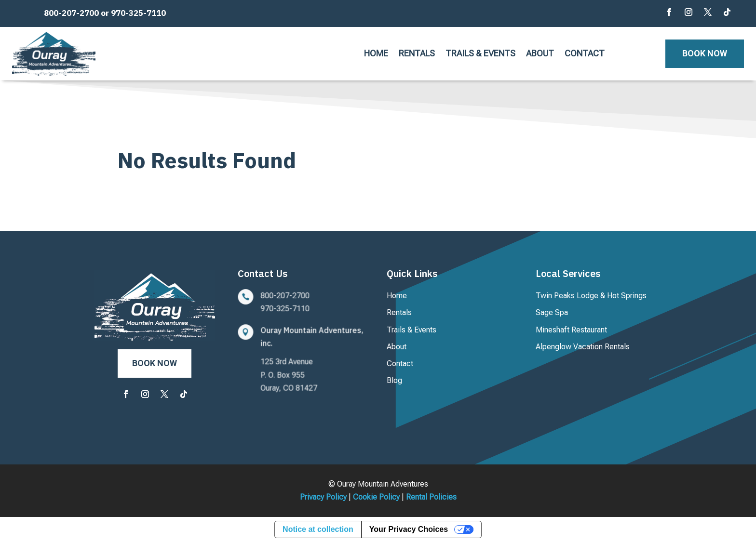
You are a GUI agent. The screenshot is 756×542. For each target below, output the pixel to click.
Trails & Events (480, 54)
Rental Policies (431, 497)
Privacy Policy (323, 497)
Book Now (705, 53)
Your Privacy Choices (409, 529)
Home (376, 54)
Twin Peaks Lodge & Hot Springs (591, 296)
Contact (585, 54)
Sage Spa (552, 312)
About (540, 54)
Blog (394, 380)
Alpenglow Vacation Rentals (583, 347)
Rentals (417, 54)
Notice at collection (318, 529)
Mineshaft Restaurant (571, 330)
